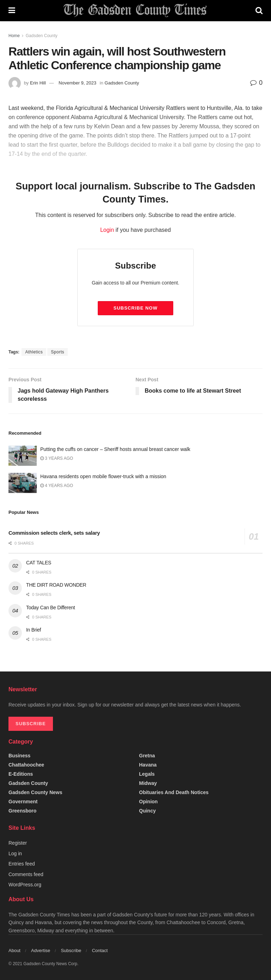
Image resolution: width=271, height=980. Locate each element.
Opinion (148, 802)
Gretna (147, 756)
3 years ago (57, 458)
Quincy (147, 811)
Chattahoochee (26, 765)
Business (19, 756)
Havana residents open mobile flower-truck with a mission (103, 476)
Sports (58, 352)
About (14, 950)
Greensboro (22, 811)
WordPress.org (25, 885)
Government (23, 802)
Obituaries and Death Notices (174, 792)
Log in (15, 853)
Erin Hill (38, 83)
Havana (148, 765)
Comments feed (26, 874)
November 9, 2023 (77, 83)
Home (14, 36)
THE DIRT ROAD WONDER (56, 585)
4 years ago (57, 486)
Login (107, 230)
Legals (147, 774)
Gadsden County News (35, 792)
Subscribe (71, 950)
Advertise (41, 950)
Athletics (34, 352)
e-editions (21, 774)
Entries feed (22, 864)
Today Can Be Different (50, 608)
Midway (148, 783)
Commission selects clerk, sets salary (54, 533)
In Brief (34, 630)
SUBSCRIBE (31, 724)
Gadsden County (42, 36)
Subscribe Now (136, 308)
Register (18, 843)
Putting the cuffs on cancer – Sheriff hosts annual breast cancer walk (115, 449)
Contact (100, 950)
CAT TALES (39, 563)
